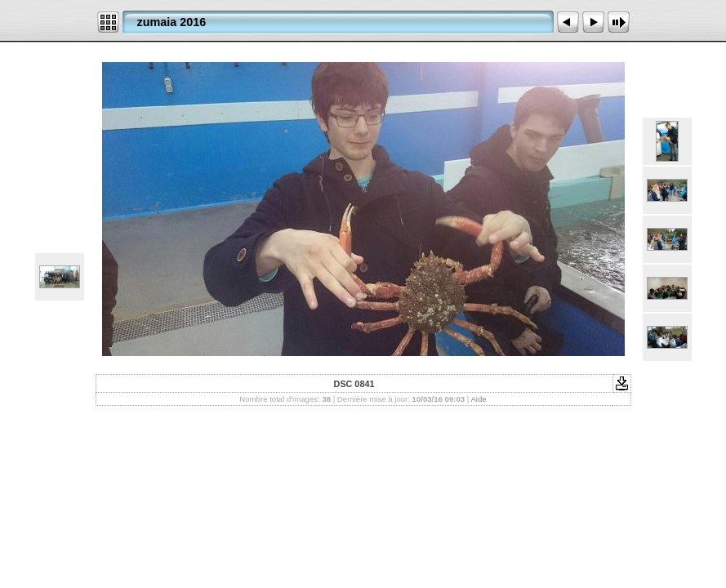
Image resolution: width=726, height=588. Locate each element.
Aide (478, 399)
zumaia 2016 (172, 22)
